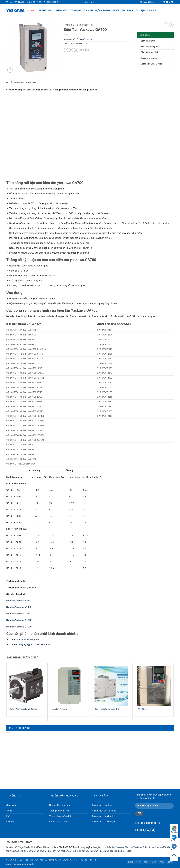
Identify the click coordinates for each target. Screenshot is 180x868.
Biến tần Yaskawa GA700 (90, 851)
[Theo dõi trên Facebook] (159, 2)
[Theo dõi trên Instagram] (162, 2)
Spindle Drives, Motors (152, 64)
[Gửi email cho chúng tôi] (167, 2)
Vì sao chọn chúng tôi (60, 816)
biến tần (22, 581)
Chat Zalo (174, 838)
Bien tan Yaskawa (134, 847)
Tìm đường (174, 829)
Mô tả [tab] (9, 83)
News (116, 10)
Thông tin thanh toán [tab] (25, 83)
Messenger (174, 847)
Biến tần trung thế (149, 52)
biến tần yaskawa (27, 588)
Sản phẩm (61, 11)
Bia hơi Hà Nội (125, 851)
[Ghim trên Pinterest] (81, 50)
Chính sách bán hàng (103, 805)
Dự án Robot (103, 10)
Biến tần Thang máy (150, 47)
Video (93, 2)
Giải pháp (127, 10)
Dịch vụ (88, 10)
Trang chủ (45, 10)
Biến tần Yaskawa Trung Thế (107, 709)
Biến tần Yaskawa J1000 (64, 851)
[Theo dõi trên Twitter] (164, 2)
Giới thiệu (11, 805)
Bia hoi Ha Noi (110, 851)
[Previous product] (171, 25)
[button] (148, 2)
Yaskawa (76, 10)
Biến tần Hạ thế (85, 25)
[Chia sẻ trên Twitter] (71, 50)
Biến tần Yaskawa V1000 (39, 851)
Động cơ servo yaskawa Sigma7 (23, 709)
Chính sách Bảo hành (103, 816)
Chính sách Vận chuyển (104, 822)
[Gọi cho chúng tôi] (170, 2)
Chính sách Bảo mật (59, 822)
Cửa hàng (145, 35)
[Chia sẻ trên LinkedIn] (86, 50)
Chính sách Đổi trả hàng (104, 811)
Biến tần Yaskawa (60, 709)
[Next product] (166, 25)
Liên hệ (152, 10)
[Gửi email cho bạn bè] (76, 50)
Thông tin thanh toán (60, 811)
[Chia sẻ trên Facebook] (66, 50)
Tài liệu (140, 10)
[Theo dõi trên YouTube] (172, 2)
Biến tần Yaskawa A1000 (155, 847)
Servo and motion (149, 58)
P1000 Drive (142, 709)
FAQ (86, 2)
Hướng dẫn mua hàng (60, 805)
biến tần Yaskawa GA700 (77, 44)
